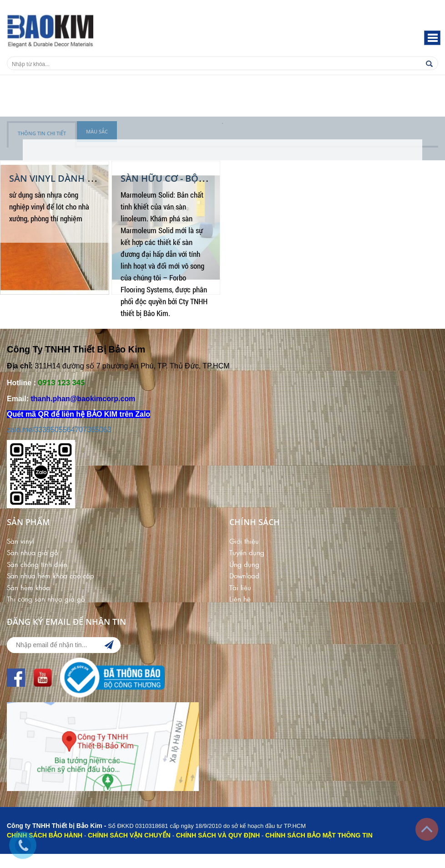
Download (244, 575)
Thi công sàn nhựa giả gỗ (46, 599)
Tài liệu (240, 587)
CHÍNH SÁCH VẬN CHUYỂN (129, 835)
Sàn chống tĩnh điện (37, 564)
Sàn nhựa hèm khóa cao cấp (51, 575)
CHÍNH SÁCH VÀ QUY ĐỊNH (218, 835)
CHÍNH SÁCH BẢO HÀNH (45, 835)
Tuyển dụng (247, 552)
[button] (432, 38)
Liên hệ (240, 599)
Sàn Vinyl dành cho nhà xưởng (88, 178)
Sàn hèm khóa (28, 587)
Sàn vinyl (20, 541)
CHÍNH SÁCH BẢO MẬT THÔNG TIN (319, 835)
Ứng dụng (244, 564)
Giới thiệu (244, 541)
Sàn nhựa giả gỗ (32, 552)
